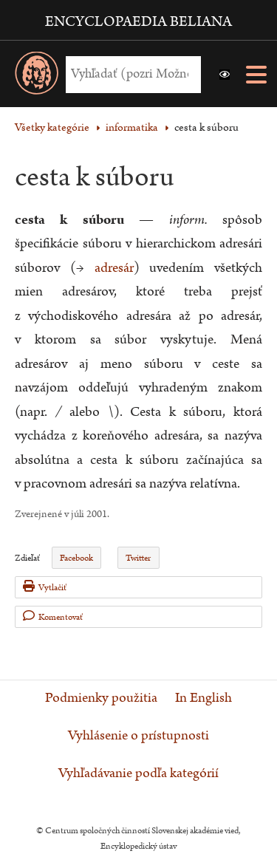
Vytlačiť (45, 587)
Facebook (76, 558)
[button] (225, 75)
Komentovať (53, 616)
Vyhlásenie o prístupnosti (138, 736)
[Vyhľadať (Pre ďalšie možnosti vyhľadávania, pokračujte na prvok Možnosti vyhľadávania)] (130, 74)
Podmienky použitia (101, 698)
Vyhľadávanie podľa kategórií (138, 773)
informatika (132, 127)
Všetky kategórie (52, 127)
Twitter (138, 558)
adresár (114, 268)
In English (204, 698)
